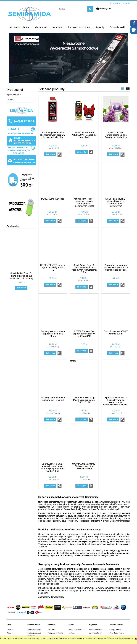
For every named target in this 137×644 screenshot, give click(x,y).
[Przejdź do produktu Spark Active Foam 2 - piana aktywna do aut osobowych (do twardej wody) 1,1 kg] (21, 256)
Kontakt (10, 633)
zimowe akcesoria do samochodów (76, 518)
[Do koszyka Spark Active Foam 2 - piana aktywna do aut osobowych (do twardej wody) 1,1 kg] (21, 288)
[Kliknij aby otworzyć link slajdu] (68, 58)
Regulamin (52, 630)
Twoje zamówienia (96, 630)
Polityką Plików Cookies (56, 639)
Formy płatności (115, 630)
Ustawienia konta (95, 633)
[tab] (62, 81)
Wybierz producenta (14, 95)
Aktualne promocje (34, 630)
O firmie (10, 630)
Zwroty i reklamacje (75, 630)
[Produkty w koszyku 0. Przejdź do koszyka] (104, 9)
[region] (68, 58)
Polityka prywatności (55, 633)
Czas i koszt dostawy (117, 633)
